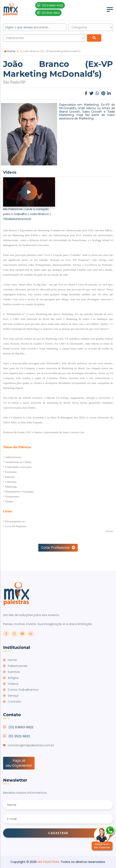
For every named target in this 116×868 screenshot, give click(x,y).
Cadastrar (58, 833)
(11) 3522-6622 (19, 736)
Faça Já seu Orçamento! (19, 763)
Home (10, 51)
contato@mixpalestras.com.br (31, 745)
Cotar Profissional (58, 548)
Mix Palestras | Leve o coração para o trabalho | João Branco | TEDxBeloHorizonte (27, 214)
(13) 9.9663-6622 (21, 727)
